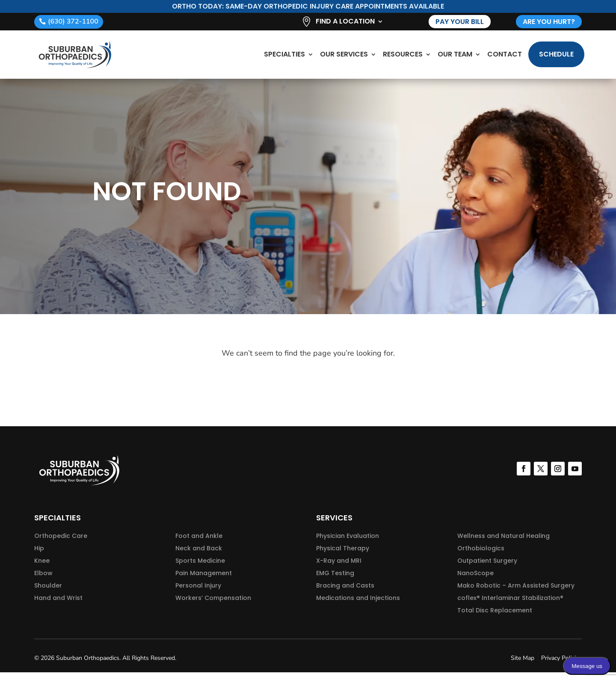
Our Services (344, 58)
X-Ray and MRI (339, 568)
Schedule (556, 58)
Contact (505, 58)
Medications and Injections (358, 606)
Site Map (523, 666)
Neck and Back (199, 556)
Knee (42, 568)
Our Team (455, 58)
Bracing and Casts (345, 593)
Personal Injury (198, 593)
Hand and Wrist (58, 606)
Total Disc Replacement (495, 618)
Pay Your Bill (460, 22)
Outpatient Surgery (487, 568)
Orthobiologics (481, 556)
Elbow (43, 581)
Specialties (284, 58)
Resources (403, 58)
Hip (39, 556)
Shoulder (48, 593)
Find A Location (345, 22)
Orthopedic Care (61, 543)
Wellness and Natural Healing (503, 543)
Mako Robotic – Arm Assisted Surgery (516, 593)
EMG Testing (335, 581)
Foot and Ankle (199, 543)
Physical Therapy (343, 556)
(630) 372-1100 (73, 21)
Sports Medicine (200, 568)
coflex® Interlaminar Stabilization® (510, 606)
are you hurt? (549, 22)
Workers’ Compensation (213, 606)
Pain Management (204, 581)
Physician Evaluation (348, 543)
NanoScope (475, 581)
